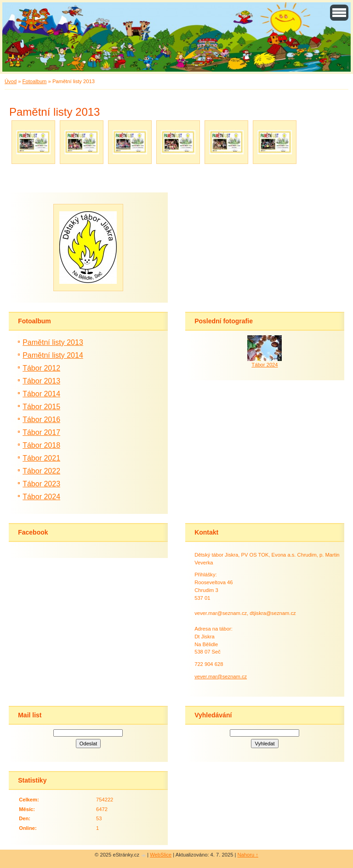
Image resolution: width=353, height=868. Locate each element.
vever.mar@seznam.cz (221, 676)
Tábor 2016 (41, 420)
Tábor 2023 (41, 484)
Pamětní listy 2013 (53, 342)
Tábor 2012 (41, 368)
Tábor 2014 (41, 394)
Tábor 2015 (41, 407)
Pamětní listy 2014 (53, 355)
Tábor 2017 (41, 432)
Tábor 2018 (41, 445)
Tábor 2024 (41, 497)
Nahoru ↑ (248, 855)
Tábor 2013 (41, 381)
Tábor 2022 (41, 471)
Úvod (11, 81)
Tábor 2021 (41, 458)
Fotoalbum (35, 81)
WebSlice (161, 855)
